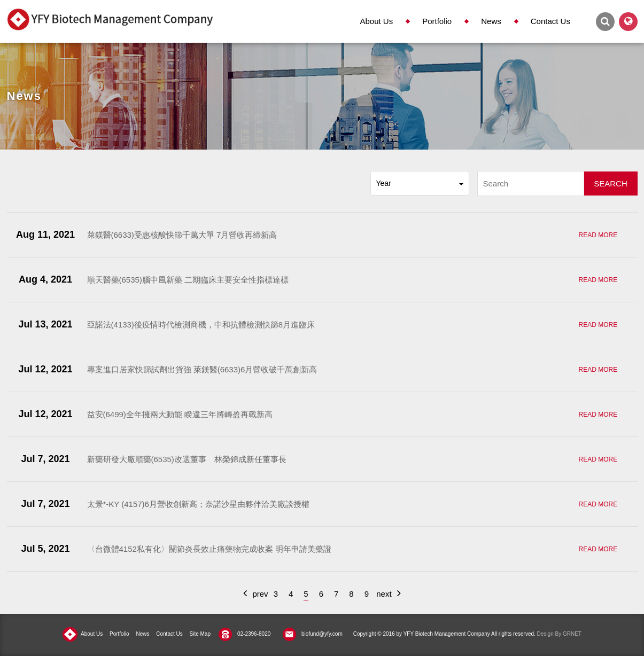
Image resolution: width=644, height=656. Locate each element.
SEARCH (611, 183)
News (491, 21)
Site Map (200, 634)
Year (420, 183)
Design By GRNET (559, 634)
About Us (376, 21)
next (388, 593)
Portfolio (437, 21)
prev (255, 593)
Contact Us (550, 21)
